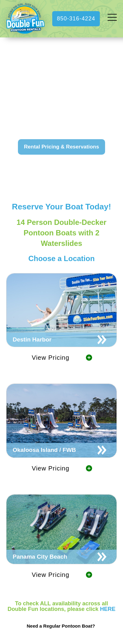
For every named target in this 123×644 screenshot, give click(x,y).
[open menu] (112, 19)
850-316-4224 (76, 19)
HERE (108, 609)
